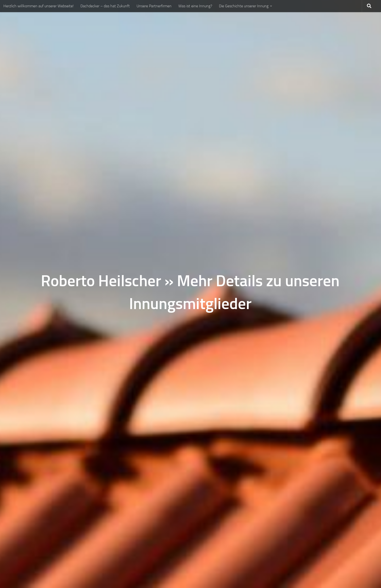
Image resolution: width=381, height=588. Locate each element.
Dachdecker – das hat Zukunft (105, 6)
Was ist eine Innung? (195, 6)
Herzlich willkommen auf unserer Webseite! (39, 6)
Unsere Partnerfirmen (154, 6)
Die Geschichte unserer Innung (244, 6)
